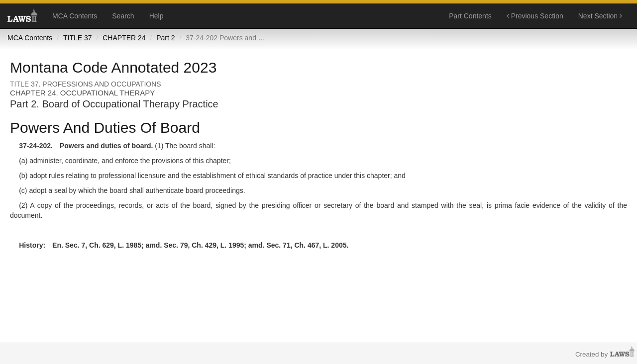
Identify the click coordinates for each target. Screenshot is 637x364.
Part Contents (470, 16)
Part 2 (165, 38)
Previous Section (535, 16)
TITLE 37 (78, 38)
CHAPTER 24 (124, 38)
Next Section (600, 16)
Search (123, 16)
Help (157, 16)
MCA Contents (75, 16)
